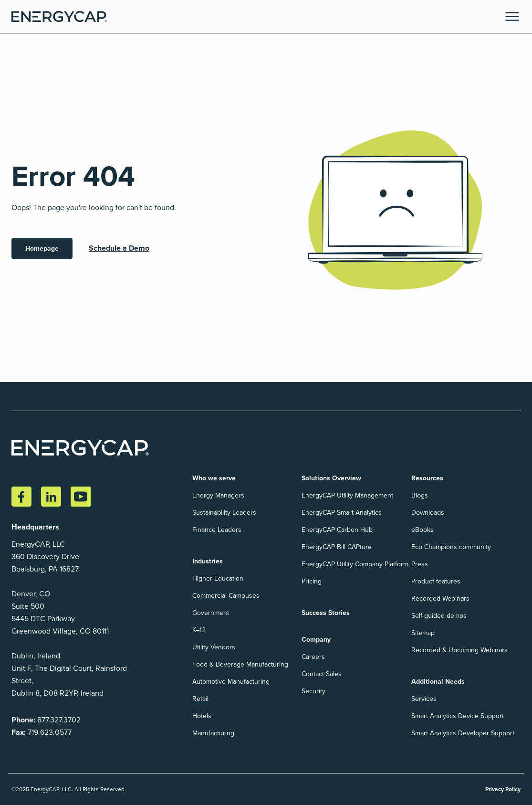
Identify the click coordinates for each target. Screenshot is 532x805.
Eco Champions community (451, 547)
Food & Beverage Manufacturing (240, 664)
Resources (427, 478)
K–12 (199, 630)
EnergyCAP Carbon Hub (337, 530)
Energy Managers (218, 495)
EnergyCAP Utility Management (347, 495)
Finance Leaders (217, 530)
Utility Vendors (214, 647)
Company (316, 640)
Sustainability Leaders (224, 513)
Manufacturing (213, 733)
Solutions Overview (331, 478)
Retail (200, 699)
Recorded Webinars (440, 598)
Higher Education (218, 578)
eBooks (422, 530)
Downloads (428, 513)
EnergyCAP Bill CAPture (337, 547)
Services (424, 699)
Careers (313, 657)
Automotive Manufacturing (231, 682)
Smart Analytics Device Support (458, 716)
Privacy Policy (503, 789)
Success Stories (326, 613)
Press (420, 564)
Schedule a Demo (119, 248)
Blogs (420, 495)
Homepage (42, 249)
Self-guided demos (439, 616)
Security (313, 691)
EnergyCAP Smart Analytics (342, 513)
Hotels (202, 716)
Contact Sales (322, 674)
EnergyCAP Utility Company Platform (355, 564)
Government (211, 613)
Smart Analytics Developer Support (463, 733)
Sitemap (423, 633)
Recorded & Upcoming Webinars (459, 650)
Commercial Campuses (226, 596)
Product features (436, 581)
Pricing (312, 581)
